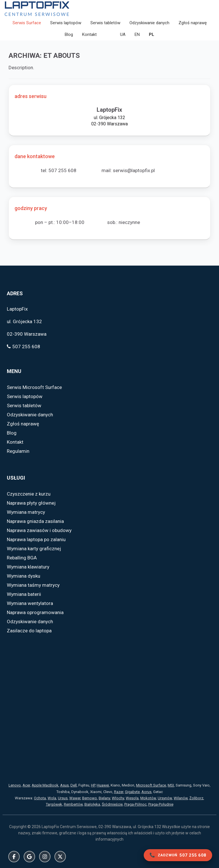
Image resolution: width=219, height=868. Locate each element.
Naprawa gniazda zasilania (35, 521)
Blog (69, 34)
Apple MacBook (45, 786)
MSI (171, 786)
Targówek (54, 804)
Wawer (75, 798)
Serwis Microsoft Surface (34, 388)
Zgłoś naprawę (193, 23)
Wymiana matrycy (26, 512)
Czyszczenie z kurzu (29, 494)
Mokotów (148, 798)
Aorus (146, 792)
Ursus (63, 798)
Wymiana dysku (24, 576)
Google (29, 857)
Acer (26, 786)
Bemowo (90, 798)
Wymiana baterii (24, 594)
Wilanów (181, 798)
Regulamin (18, 451)
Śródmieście (112, 804)
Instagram (45, 857)
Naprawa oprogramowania (35, 613)
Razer (119, 792)
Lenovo (15, 786)
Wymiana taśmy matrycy (33, 585)
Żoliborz (196, 798)
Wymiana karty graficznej (34, 549)
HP (93, 786)
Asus (64, 786)
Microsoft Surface (151, 786)
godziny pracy (31, 208)
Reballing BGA (22, 558)
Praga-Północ (135, 804)
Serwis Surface (27, 23)
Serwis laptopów (66, 23)
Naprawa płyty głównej (31, 503)
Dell (74, 786)
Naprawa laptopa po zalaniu (36, 540)
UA (123, 34)
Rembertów (73, 804)
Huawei (103, 786)
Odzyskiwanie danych (149, 23)
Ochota (40, 798)
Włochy (118, 798)
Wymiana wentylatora (30, 604)
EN (137, 34)
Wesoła (132, 798)
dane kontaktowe (35, 156)
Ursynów (165, 798)
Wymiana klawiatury (28, 567)
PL (152, 34)
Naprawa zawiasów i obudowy (39, 531)
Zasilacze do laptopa (29, 631)
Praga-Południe (161, 804)
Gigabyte (132, 792)
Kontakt (89, 34)
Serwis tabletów (105, 23)
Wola (52, 798)
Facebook (14, 857)
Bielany (104, 798)
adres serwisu (31, 96)
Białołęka (92, 804)
